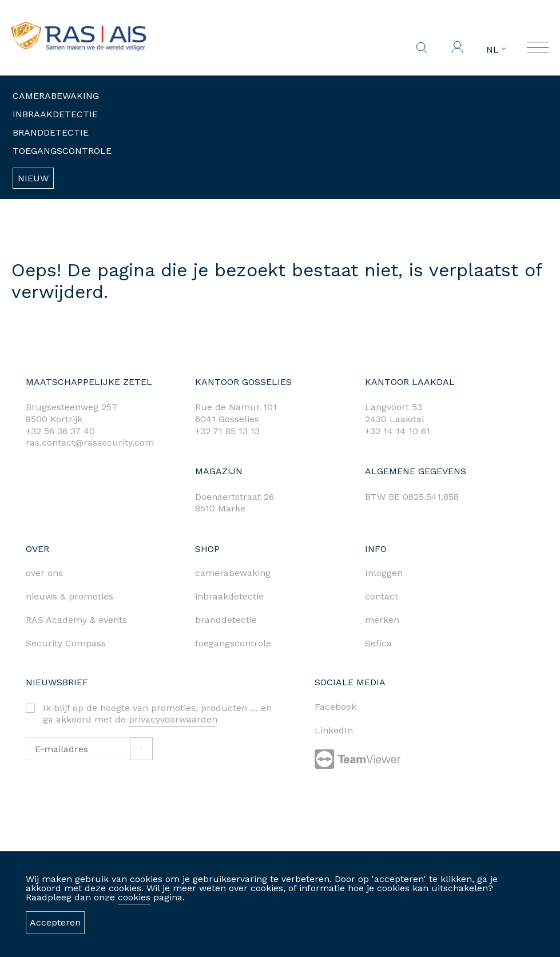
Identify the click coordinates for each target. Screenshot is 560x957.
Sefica (378, 643)
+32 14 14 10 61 (398, 431)
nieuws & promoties (69, 596)
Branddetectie (51, 132)
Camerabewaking (56, 96)
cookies (134, 897)
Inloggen (384, 573)
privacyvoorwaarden (173, 719)
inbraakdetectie (229, 596)
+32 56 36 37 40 (60, 431)
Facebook (335, 707)
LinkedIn (334, 730)
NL (496, 50)
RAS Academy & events (76, 620)
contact (382, 596)
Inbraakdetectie (55, 114)
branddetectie (226, 620)
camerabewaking (233, 573)
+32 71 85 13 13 (227, 431)
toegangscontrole (233, 643)
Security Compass (66, 643)
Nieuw (33, 178)
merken (382, 620)
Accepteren (55, 922)
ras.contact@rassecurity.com (90, 442)
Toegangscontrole (62, 151)
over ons (44, 573)
